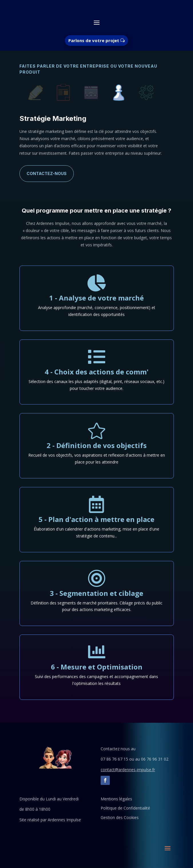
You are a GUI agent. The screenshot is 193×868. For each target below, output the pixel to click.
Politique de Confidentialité (125, 808)
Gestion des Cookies (120, 817)
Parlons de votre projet (94, 40)
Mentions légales (116, 799)
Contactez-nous (47, 173)
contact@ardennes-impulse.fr (128, 770)
